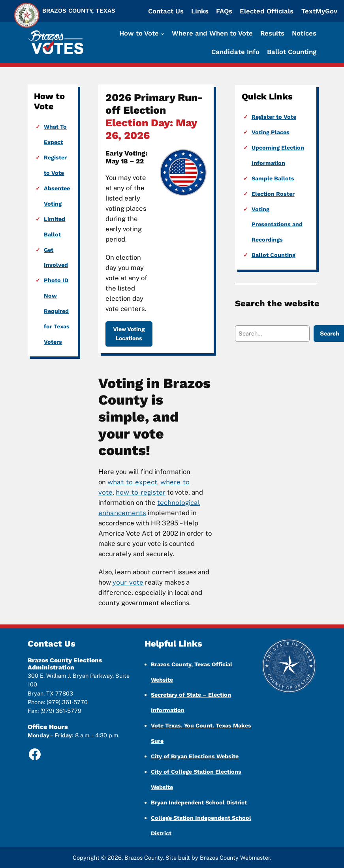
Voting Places (271, 132)
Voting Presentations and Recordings (277, 225)
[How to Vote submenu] (142, 33)
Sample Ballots (273, 178)
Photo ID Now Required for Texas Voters (57, 311)
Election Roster (273, 194)
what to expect (132, 482)
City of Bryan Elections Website (195, 756)
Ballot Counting (274, 255)
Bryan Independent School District (199, 802)
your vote (128, 582)
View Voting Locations (129, 333)
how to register (141, 492)
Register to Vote (274, 117)
